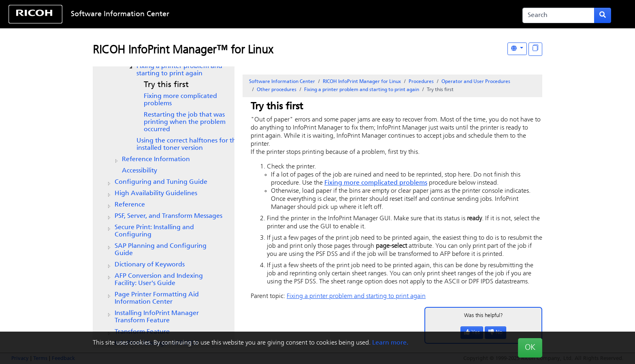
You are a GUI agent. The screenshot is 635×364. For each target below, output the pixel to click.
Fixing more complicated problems (180, 100)
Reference (130, 205)
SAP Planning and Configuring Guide (161, 250)
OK (530, 348)
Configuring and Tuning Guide (161, 182)
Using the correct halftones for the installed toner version (188, 145)
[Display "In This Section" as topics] (535, 49)
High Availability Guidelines (156, 194)
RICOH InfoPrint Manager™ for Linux (183, 51)
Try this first (166, 85)
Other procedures (277, 90)
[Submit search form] (603, 15)
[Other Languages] (517, 49)
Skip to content (290, 14)
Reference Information (156, 160)
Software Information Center (120, 14)
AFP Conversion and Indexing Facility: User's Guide (159, 280)
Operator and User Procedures (476, 82)
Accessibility (140, 171)
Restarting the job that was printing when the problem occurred (185, 122)
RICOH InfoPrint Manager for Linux (362, 82)
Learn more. (390, 343)
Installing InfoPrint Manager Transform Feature (157, 317)
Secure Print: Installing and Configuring (154, 231)
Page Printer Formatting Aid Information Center (157, 298)
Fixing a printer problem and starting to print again (179, 70)
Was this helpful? (484, 316)
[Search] (558, 15)
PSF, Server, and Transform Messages (168, 216)
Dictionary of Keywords (150, 265)
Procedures (421, 82)
